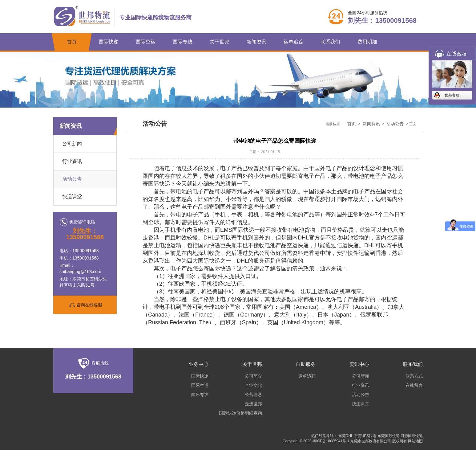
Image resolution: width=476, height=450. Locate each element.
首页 (72, 42)
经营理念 (253, 395)
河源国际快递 (412, 436)
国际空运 (146, 42)
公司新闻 (72, 144)
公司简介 (253, 376)
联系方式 (414, 376)
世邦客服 (452, 95)
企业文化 (253, 385)
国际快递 (109, 42)
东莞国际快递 (389, 436)
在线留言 (414, 385)
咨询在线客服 (85, 305)
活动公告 (72, 179)
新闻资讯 (256, 42)
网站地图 (415, 441)
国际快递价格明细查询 (240, 413)
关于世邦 (220, 42)
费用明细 (367, 42)
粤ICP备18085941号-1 (331, 441)
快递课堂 (72, 196)
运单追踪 (293, 42)
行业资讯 (72, 161)
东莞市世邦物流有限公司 (371, 441)
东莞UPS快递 (365, 436)
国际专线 (183, 42)
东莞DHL (346, 436)
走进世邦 (253, 404)
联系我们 (330, 42)
